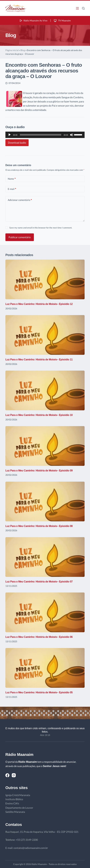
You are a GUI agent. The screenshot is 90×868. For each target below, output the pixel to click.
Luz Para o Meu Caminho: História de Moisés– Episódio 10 (39, 415)
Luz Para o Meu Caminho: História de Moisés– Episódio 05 (39, 692)
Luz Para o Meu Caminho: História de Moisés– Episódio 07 (39, 582)
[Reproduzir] (10, 135)
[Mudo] (72, 135)
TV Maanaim (62, 20)
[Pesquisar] (83, 8)
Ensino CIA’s (12, 803)
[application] (45, 135)
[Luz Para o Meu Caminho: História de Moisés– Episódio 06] (45, 612)
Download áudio (17, 143)
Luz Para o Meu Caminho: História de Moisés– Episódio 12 (39, 304)
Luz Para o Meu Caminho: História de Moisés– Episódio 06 (39, 637)
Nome (12, 179)
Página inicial (12, 50)
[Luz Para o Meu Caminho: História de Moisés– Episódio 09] (45, 446)
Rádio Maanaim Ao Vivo (33, 20)
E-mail (12, 189)
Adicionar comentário (20, 200)
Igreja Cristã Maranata (18, 795)
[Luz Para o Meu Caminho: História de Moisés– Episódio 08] (45, 501)
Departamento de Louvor (19, 808)
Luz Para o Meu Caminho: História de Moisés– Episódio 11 (39, 359)
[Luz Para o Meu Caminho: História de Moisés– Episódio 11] (45, 335)
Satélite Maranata (15, 812)
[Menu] (77, 8)
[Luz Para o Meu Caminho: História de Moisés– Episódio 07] (45, 557)
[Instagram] (14, 775)
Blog (23, 50)
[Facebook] (7, 775)
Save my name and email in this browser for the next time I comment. (41, 228)
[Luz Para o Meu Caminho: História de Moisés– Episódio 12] (45, 279)
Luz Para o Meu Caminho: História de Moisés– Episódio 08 (39, 526)
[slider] (40, 135)
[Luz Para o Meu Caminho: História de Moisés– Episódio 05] (45, 668)
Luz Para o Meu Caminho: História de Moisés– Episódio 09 (39, 471)
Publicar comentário (20, 237)
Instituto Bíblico (14, 799)
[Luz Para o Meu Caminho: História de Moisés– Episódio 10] (45, 390)
